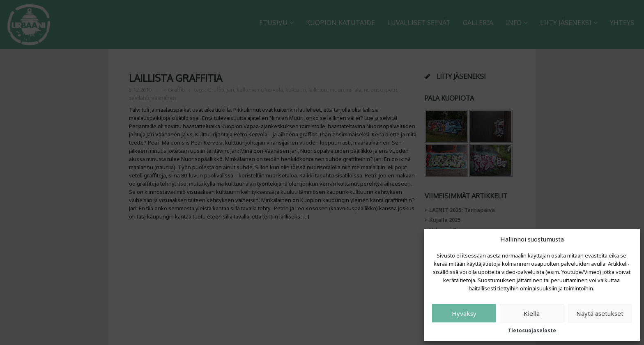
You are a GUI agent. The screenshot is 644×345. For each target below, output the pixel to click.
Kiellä (532, 313)
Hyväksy (464, 313)
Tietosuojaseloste (532, 330)
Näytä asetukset (600, 313)
